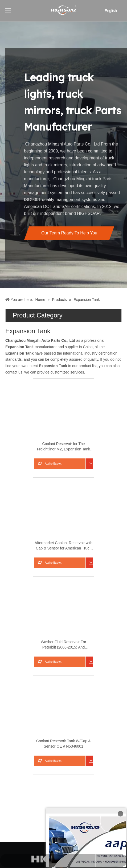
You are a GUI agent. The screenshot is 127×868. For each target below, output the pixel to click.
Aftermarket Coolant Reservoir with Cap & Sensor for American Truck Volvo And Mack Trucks (36, 546)
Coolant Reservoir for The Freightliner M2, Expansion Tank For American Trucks (36, 447)
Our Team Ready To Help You (69, 233)
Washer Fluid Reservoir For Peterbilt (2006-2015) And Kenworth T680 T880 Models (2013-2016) (36, 645)
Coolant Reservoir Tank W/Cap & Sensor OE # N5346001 (36, 744)
